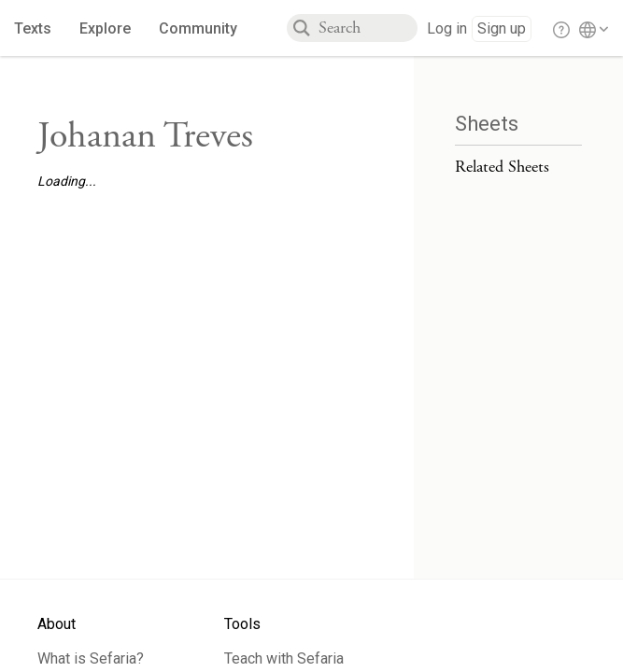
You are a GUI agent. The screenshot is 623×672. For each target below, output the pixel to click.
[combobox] (368, 28)
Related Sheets (502, 167)
